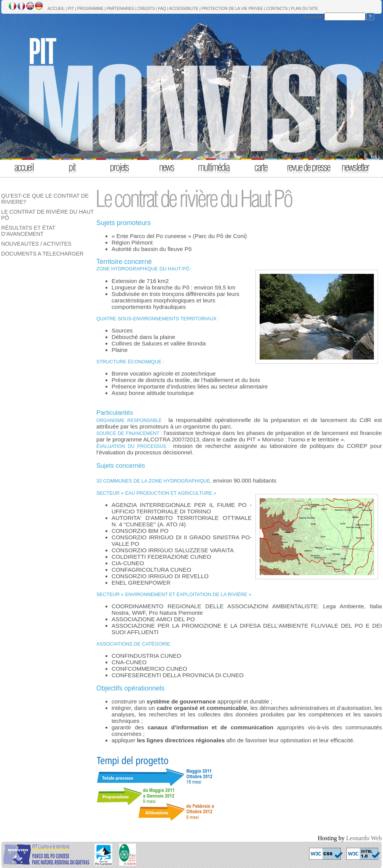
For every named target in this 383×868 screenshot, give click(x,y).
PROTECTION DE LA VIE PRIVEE (232, 9)
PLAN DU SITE (304, 9)
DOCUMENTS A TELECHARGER (42, 254)
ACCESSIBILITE (184, 9)
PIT (71, 9)
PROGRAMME (90, 9)
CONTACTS (277, 9)
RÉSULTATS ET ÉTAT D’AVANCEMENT (28, 231)
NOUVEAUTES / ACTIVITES (36, 244)
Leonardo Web (364, 838)
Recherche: (313, 17)
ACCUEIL (56, 9)
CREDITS (146, 9)
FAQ (162, 9)
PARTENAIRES (120, 9)
